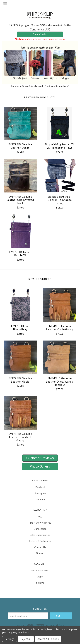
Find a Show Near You (40, 523)
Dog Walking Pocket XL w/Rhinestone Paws (60, 146)
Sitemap (40, 553)
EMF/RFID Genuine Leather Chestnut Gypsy (20, 437)
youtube (40, 499)
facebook (40, 487)
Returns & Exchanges (40, 541)
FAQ (40, 517)
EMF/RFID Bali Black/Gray (20, 328)
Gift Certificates (40, 570)
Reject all (26, 639)
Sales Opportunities (40, 535)
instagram (40, 493)
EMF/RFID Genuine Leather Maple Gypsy (60, 328)
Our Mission (40, 529)
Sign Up (40, 583)
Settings (10, 639)
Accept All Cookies (48, 639)
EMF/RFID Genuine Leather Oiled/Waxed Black (20, 200)
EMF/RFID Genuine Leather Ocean (20, 146)
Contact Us (40, 547)
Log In (40, 576)
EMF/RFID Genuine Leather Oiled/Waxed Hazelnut (60, 382)
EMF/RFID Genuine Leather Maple (20, 380)
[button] (40, 34)
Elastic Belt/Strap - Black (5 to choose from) (60, 200)
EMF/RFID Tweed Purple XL (20, 254)
